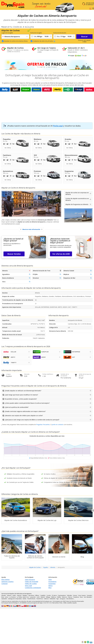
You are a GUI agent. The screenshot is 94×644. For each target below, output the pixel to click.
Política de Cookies (31, 584)
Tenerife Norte (31, 599)
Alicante (4, 595)
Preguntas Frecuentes (43, 424)
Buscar (84, 37)
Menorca (65, 597)
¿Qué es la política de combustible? (17, 407)
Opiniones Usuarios (7, 582)
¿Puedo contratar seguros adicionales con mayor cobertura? (25, 411)
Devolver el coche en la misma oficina (16, 41)
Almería (9, 595)
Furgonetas (52, 584)
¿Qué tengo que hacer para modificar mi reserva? (21, 395)
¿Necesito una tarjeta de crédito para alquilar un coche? (24, 416)
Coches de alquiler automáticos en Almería (77, 199)
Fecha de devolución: (60, 33)
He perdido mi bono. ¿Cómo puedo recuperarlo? (21, 399)
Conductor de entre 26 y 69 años (44, 41)
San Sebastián (88, 597)
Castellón (43, 595)
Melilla (59, 597)
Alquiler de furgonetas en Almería (77, 204)
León (38, 597)
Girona (75, 595)
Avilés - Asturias (17, 595)
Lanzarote (33, 597)
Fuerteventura (62, 595)
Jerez (7, 597)
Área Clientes (6, 580)
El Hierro (54, 595)
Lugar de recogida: (7, 33)
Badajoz (25, 595)
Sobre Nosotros (30, 580)
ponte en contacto (58, 424)
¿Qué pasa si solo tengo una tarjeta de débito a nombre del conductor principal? (32, 420)
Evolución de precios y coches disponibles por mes (47, 436)
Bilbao (37, 595)
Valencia (46, 599)
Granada (89, 595)
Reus (81, 597)
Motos (51, 586)
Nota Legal (28, 586)
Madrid (43, 597)
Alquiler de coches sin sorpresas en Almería (77, 193)
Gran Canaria (82, 595)
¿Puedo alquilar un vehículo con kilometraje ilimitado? (23, 391)
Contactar (5, 584)
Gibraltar (69, 595)
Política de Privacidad (32, 582)
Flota (50, 580)
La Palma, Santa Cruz (23, 597)
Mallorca (54, 597)
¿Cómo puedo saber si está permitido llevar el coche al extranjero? (27, 403)
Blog (50, 588)
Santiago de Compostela (15, 599)
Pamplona (76, 597)
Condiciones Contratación (33, 588)
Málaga (48, 597)
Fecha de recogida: (36, 33)
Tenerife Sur (40, 599)
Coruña (49, 595)
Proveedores (52, 582)
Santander (4, 599)
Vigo (58, 599)
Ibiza (3, 597)
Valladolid (52, 599)
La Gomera (13, 597)
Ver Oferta (8, 148)
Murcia (70, 597)
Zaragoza (62, 599)
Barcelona (31, 595)
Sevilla (24, 599)
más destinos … (70, 599)
